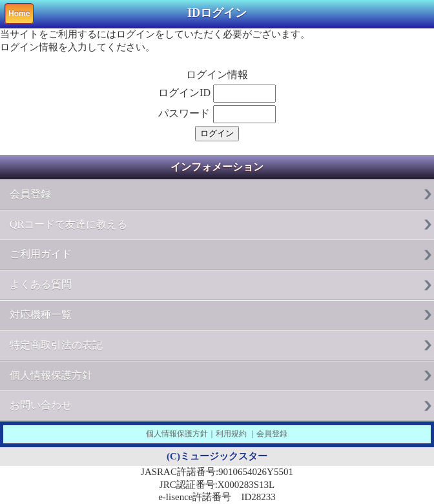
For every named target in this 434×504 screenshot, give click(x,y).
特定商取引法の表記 (56, 345)
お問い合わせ (41, 405)
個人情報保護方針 (51, 375)
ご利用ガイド (41, 254)
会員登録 (30, 194)
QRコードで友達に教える (68, 224)
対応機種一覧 (41, 315)
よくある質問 (41, 284)
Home (19, 14)
